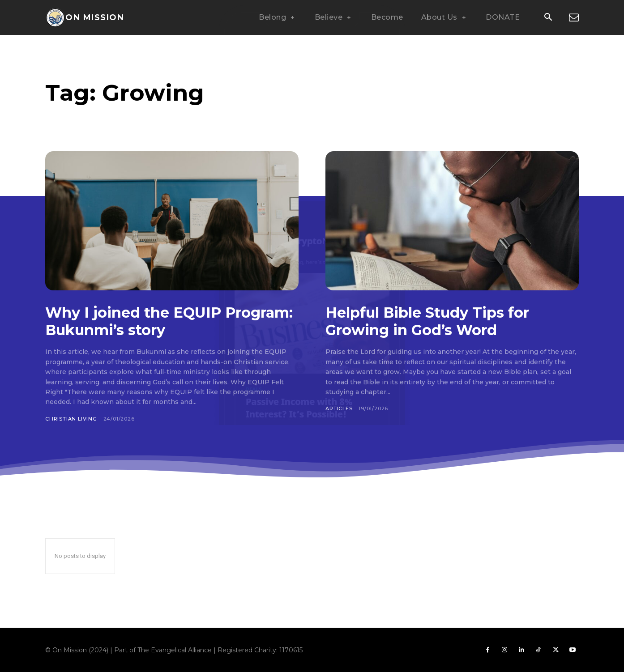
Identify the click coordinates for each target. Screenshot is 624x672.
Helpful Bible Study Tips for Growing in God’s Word (435, 321)
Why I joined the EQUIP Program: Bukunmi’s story (148, 321)
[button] (548, 18)
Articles (339, 408)
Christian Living (71, 419)
